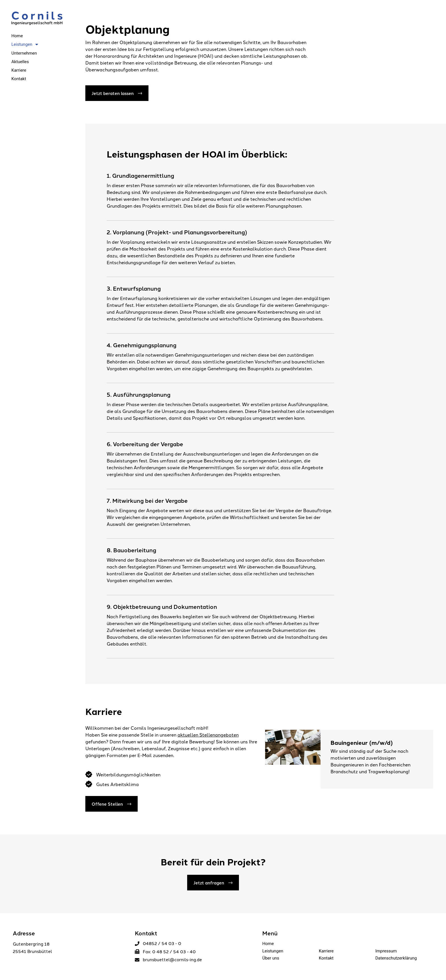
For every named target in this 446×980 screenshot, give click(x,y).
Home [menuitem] (17, 36)
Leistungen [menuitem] (25, 44)
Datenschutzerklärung (396, 958)
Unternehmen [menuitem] (24, 53)
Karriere (326, 951)
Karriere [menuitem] (19, 70)
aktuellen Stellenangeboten (208, 735)
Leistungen (273, 951)
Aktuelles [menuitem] (20, 62)
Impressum (386, 951)
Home (268, 944)
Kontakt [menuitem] (19, 79)
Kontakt (326, 958)
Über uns (271, 958)
